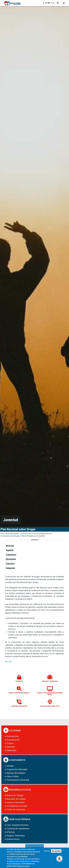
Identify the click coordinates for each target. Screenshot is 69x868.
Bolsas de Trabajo (15, 795)
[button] (59, 858)
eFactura (11, 832)
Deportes (11, 747)
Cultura (10, 743)
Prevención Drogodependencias (40, 534)
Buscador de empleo (16, 799)
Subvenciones (13, 839)
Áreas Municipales (12, 534)
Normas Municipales (16, 773)
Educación (12, 750)
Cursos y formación (16, 802)
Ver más (8, 662)
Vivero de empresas (16, 810)
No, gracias (56, 852)
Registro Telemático (16, 836)
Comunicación (13, 740)
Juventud (24, 534)
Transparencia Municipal (18, 780)
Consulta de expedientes (18, 829)
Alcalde (10, 766)
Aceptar (47, 852)
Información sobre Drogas (10, 536)
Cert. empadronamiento (18, 825)
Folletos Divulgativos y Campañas (33, 536)
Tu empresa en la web (17, 806)
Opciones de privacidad (34, 847)
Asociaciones (13, 736)
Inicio (3, 534)
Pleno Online (13, 776)
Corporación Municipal (17, 769)
